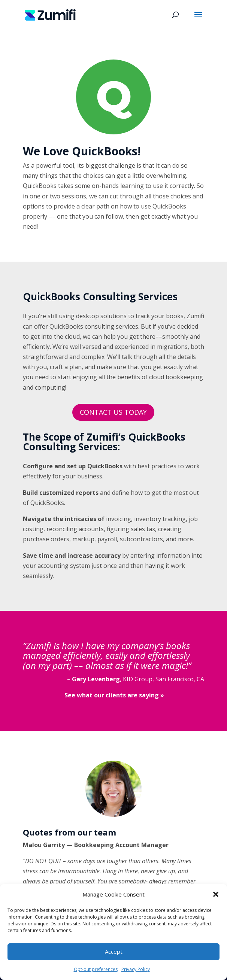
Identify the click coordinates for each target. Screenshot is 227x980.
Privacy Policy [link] (136, 969)
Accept (114, 952)
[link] (50, 14)
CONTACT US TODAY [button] (113, 412)
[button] (216, 894)
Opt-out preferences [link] (96, 969)
